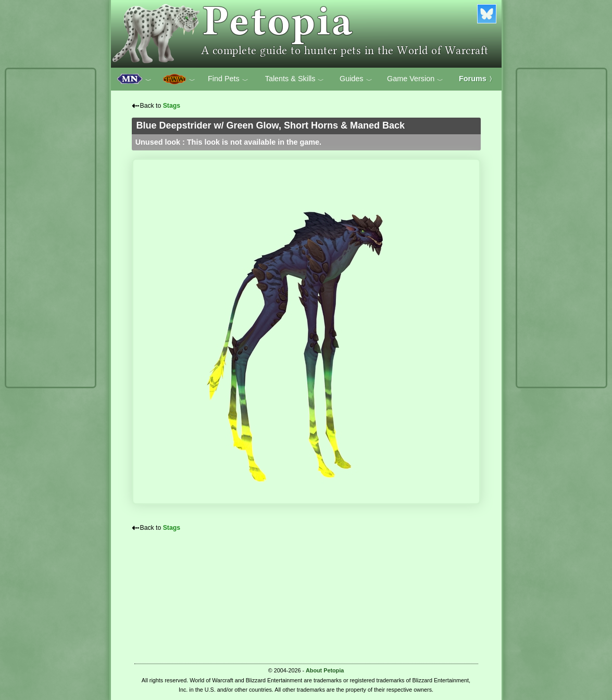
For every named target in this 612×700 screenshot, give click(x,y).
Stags (172, 106)
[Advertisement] (51, 228)
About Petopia (325, 670)
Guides (356, 79)
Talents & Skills (295, 79)
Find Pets (228, 79)
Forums (477, 79)
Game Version (415, 79)
